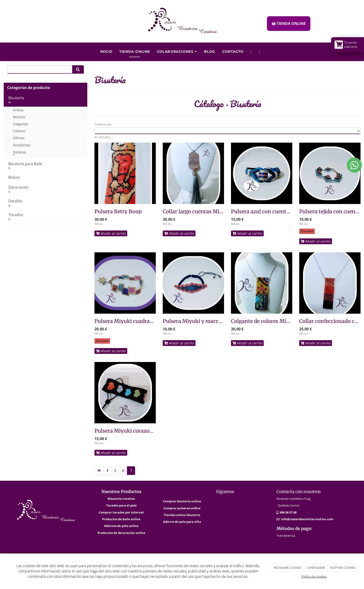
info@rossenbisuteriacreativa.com (307, 519)
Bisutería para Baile (46, 166)
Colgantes (21, 124)
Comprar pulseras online (182, 508)
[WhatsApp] (251, 50)
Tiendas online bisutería (182, 515)
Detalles (46, 203)
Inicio (106, 52)
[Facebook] (260, 50)
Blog (210, 52)
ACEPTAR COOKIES (343, 568)
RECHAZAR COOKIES (288, 568)
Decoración (46, 189)
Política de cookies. (314, 576)
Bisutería (46, 100)
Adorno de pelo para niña (182, 522)
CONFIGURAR (316, 568)
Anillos (18, 110)
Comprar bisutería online (182, 501)
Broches (19, 117)
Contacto (233, 52)
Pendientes (22, 145)
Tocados (46, 217)
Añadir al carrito (111, 233)
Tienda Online (135, 52)
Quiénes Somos (289, 505)
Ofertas (19, 138)
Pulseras (48, 153)
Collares (19, 131)
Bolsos (14, 177)
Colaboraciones (177, 52)
